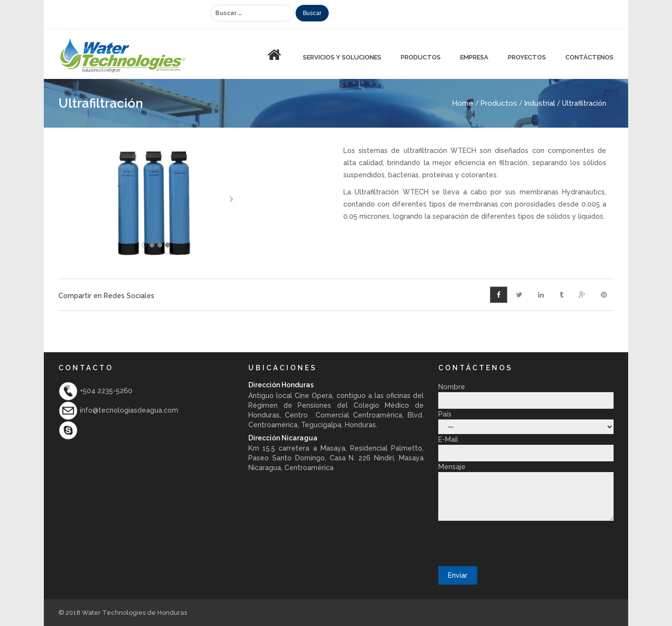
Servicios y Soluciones (342, 57)
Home (463, 103)
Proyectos (527, 57)
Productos (499, 103)
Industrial (540, 103)
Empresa (474, 57)
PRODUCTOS (421, 57)
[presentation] (512, 543)
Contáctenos (589, 57)
